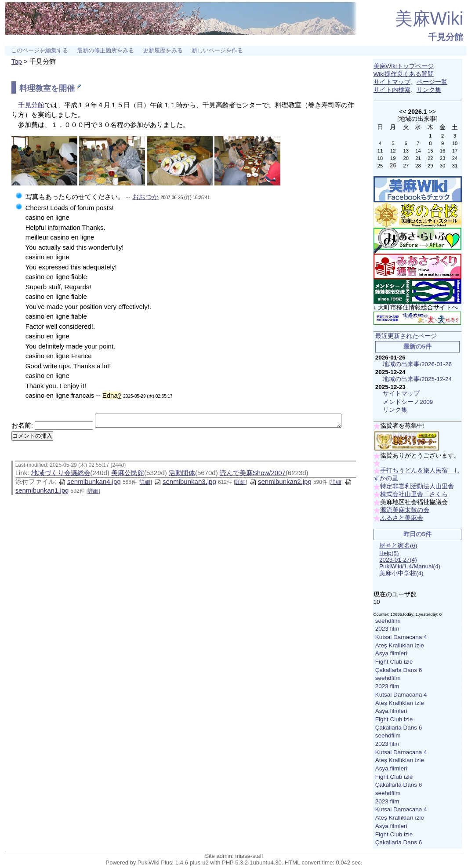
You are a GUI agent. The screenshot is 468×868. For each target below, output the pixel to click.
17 (455, 151)
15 (430, 151)
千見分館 (446, 37)
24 (455, 158)
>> (432, 112)
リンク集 (429, 90)
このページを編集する (40, 51)
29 (430, 166)
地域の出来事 (417, 119)
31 (455, 166)
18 (380, 158)
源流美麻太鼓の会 (405, 510)
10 (455, 143)
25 (380, 166)
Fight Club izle (394, 662)
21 (418, 158)
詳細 (145, 485)
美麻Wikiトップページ (404, 66)
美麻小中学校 (401, 573)
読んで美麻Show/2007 (253, 475)
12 (393, 151)
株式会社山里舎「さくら (414, 494)
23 (443, 158)
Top (17, 61)
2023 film (387, 629)
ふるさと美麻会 (402, 518)
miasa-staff (249, 856)
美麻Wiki (429, 18)
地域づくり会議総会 (61, 475)
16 (443, 151)
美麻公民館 (128, 475)
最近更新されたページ (406, 336)
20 (406, 158)
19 (393, 158)
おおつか (145, 197)
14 (418, 151)
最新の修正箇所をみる (105, 51)
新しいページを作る (217, 51)
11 (380, 151)
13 (406, 151)
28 (418, 166)
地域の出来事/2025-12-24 (417, 379)
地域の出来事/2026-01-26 (417, 364)
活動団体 (182, 475)
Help (389, 553)
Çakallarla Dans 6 (399, 670)
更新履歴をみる (163, 51)
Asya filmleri (391, 653)
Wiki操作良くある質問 (404, 74)
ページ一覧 (432, 82)
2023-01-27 (398, 560)
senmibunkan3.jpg (185, 484)
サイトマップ (392, 82)
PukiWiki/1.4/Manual (410, 566)
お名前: (23, 418)
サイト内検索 (392, 90)
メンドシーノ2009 (408, 402)
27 (406, 166)
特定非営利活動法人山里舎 (417, 486)
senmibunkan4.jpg (90, 484)
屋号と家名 (398, 546)
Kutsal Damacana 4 (401, 637)
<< (403, 112)
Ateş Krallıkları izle (400, 645)
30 (443, 166)
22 (430, 158)
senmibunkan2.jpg (280, 484)
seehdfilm (388, 621)
